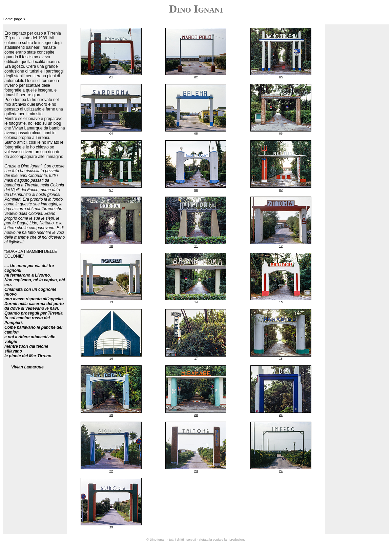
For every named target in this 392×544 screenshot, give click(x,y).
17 (196, 358)
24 (281, 471)
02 (196, 77)
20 (196, 415)
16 (111, 358)
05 (196, 133)
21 (281, 415)
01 (111, 77)
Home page (13, 19)
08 (196, 190)
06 (281, 133)
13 (111, 302)
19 (111, 415)
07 (111, 190)
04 (111, 133)
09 (281, 190)
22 (111, 471)
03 (281, 77)
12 (281, 246)
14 (196, 302)
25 (111, 527)
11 (196, 246)
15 (281, 302)
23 (196, 471)
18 (281, 358)
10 (111, 246)
